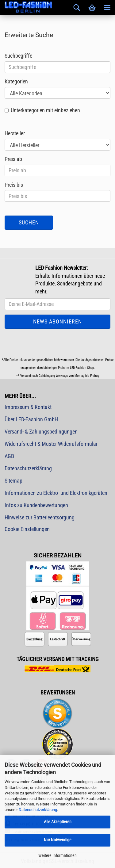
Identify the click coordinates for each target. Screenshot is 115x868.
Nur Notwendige (58, 840)
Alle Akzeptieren (58, 822)
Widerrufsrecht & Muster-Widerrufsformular (51, 444)
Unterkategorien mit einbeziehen (45, 110)
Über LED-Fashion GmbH (31, 419)
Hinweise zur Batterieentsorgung (40, 517)
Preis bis (14, 185)
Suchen (29, 222)
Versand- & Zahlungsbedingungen (41, 432)
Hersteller (15, 133)
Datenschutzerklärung (38, 810)
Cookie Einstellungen (27, 529)
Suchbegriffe (18, 56)
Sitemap (13, 481)
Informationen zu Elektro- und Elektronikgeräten (56, 493)
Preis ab (13, 159)
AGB (9, 456)
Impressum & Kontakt (28, 407)
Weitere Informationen (57, 855)
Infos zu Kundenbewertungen (36, 505)
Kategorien (16, 81)
